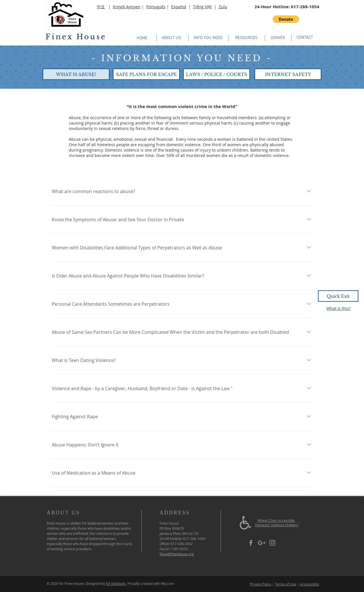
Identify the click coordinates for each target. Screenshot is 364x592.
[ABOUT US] (171, 38)
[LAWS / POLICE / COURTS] (217, 74)
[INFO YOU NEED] (208, 38)
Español (179, 7)
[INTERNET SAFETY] (288, 74)
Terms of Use (286, 584)
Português (156, 7)
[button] (286, 19)
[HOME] (142, 38)
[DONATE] (278, 38)
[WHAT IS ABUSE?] (76, 74)
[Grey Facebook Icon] (251, 543)
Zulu (223, 7)
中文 (101, 7)
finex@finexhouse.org (177, 554)
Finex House (76, 37)
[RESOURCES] (246, 38)
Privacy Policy (261, 584)
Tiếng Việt (202, 7)
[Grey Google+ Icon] (262, 543)
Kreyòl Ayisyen (127, 7)
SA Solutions (116, 583)
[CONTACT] (305, 38)
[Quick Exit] (338, 296)
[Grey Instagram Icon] (272, 543)
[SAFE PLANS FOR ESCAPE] (146, 74)
